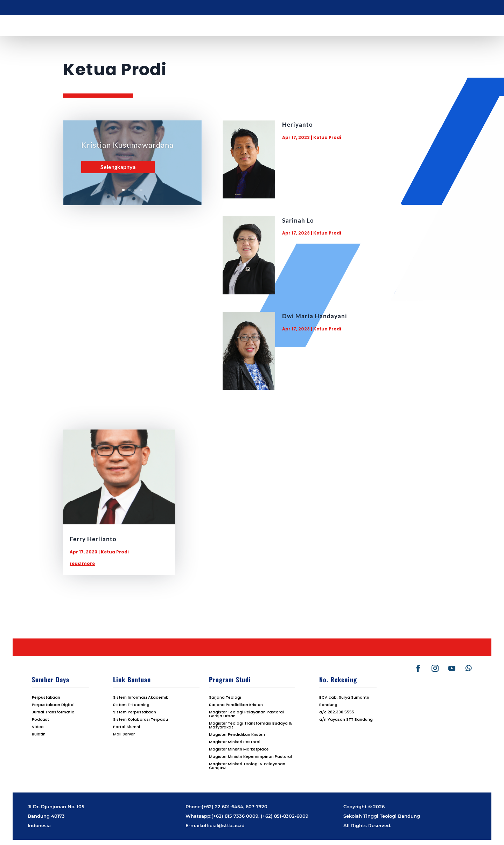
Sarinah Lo (298, 220)
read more (82, 563)
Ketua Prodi (327, 137)
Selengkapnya (118, 167)
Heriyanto (297, 124)
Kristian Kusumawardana (127, 145)
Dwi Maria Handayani (315, 316)
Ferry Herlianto (93, 539)
